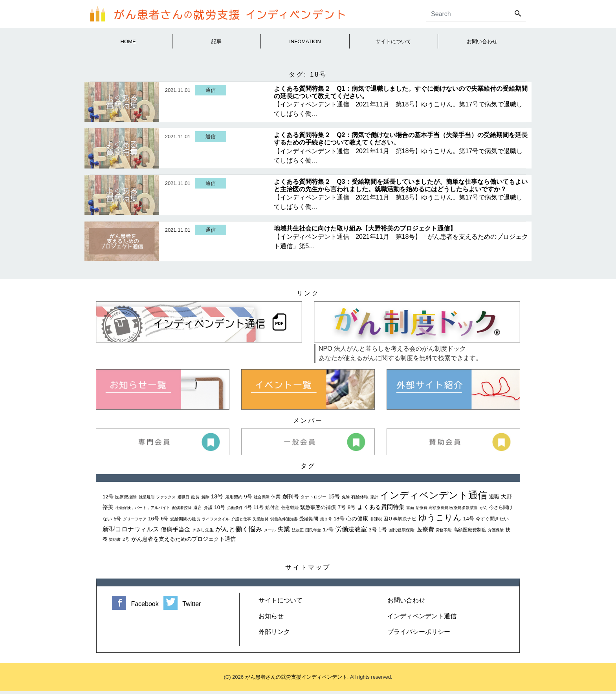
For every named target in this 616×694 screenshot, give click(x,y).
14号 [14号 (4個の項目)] (469, 521)
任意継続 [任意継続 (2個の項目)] (290, 510)
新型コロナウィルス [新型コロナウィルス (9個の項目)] (131, 532)
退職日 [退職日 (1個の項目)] (183, 500)
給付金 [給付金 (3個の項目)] (272, 510)
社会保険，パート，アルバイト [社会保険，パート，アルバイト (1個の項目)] (143, 510)
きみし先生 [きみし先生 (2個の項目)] (203, 533)
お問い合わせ (406, 603)
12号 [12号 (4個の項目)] (108, 499)
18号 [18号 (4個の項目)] (339, 521)
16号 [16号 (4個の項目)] (154, 521)
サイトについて (280, 603)
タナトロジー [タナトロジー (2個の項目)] (313, 500)
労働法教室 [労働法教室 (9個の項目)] (351, 532)
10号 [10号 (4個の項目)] (220, 510)
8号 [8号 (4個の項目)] (352, 510)
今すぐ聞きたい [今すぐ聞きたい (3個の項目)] (492, 522)
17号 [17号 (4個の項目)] (328, 532)
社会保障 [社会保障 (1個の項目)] (262, 500)
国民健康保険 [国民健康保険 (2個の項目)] (401, 533)
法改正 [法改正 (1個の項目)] (298, 533)
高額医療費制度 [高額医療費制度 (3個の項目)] (470, 533)
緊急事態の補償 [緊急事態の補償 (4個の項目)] (318, 510)
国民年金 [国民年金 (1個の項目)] (313, 533)
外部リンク (274, 634)
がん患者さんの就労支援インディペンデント (296, 680)
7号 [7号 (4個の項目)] (342, 510)
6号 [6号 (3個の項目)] (164, 522)
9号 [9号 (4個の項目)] (248, 499)
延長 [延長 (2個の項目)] (195, 500)
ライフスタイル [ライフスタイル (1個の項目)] (216, 522)
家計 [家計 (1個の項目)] (374, 500)
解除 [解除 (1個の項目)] (205, 500)
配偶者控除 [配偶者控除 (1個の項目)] (182, 510)
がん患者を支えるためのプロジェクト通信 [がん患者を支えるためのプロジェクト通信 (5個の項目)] (183, 542)
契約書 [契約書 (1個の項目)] (115, 542)
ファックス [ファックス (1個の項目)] (166, 500)
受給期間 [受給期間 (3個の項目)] (309, 522)
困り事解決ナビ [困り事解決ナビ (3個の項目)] (400, 522)
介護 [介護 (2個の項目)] (208, 510)
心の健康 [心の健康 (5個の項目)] (357, 521)
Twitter (182, 607)
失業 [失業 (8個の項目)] (284, 532)
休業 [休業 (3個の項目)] (276, 500)
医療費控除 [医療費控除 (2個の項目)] (126, 500)
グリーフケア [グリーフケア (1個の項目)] (135, 522)
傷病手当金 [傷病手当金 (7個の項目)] (175, 532)
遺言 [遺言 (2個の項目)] (198, 510)
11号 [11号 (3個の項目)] (258, 510)
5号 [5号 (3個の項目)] (117, 522)
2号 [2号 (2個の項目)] (126, 542)
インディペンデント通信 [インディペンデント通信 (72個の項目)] (434, 498)
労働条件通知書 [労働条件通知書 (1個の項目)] (284, 522)
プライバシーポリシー (419, 634)
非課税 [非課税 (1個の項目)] (376, 522)
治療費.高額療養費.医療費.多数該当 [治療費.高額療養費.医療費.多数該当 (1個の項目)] (447, 510)
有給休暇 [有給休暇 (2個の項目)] (360, 500)
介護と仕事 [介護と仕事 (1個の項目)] (241, 522)
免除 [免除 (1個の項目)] (346, 500)
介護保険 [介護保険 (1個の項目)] (496, 533)
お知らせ (271, 619)
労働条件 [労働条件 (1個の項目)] (235, 510)
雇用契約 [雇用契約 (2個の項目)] (234, 500)
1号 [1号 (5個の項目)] (383, 532)
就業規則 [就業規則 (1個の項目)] (147, 500)
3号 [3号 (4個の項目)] (372, 532)
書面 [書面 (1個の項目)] (410, 510)
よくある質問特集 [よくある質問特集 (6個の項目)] (381, 510)
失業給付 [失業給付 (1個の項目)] (260, 522)
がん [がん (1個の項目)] (484, 510)
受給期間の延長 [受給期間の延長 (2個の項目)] (185, 522)
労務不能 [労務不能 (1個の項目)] (444, 533)
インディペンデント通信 (422, 619)
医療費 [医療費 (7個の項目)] (425, 532)
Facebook (136, 607)
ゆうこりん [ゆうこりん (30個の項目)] (440, 520)
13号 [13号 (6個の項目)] (217, 499)
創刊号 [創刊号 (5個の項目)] (291, 499)
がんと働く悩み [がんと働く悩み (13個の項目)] (239, 532)
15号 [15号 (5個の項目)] (334, 499)
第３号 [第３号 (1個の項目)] (326, 522)
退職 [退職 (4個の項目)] (494, 499)
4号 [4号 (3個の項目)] (248, 510)
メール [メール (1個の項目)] (270, 533)
